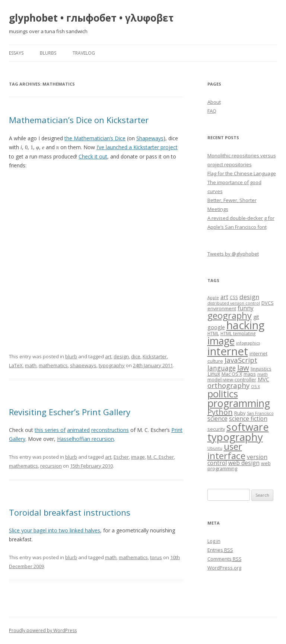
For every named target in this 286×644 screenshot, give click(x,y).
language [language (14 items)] (222, 368)
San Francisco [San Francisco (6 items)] (260, 413)
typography (112, 365)
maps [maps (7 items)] (250, 374)
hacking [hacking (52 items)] (245, 325)
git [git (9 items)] (256, 317)
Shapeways (150, 138)
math (31, 365)
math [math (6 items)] (263, 374)
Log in (214, 541)
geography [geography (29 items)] (230, 315)
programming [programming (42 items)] (239, 403)
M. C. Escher (161, 457)
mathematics (53, 365)
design (121, 356)
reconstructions (110, 430)
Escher (121, 457)
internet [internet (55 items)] (228, 351)
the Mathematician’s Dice (95, 138)
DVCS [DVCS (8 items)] (268, 303)
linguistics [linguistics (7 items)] (261, 369)
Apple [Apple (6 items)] (213, 298)
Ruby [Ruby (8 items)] (240, 413)
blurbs (48, 53)
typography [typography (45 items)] (235, 437)
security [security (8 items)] (216, 429)
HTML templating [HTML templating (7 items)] (238, 333)
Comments (225, 559)
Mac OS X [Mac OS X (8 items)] (232, 374)
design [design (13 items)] (249, 297)
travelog (84, 53)
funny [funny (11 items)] (246, 308)
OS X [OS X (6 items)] (255, 387)
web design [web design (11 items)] (244, 463)
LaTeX (16, 365)
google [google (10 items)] (216, 327)
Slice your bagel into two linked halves (55, 530)
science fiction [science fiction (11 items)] (248, 419)
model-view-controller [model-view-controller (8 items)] (232, 379)
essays (16, 53)
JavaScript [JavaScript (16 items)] (241, 360)
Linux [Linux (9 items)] (214, 374)
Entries (220, 550)
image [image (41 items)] (221, 341)
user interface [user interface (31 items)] (226, 451)
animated (78, 430)
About (214, 102)
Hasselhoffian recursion (85, 439)
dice (136, 356)
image (138, 457)
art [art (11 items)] (224, 297)
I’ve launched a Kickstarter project (137, 147)
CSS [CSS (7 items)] (234, 297)
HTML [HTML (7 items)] (213, 333)
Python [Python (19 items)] (220, 412)
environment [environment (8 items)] (222, 308)
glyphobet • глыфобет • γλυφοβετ (91, 18)
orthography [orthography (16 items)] (228, 385)
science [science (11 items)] (217, 419)
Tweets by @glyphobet (233, 254)
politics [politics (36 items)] (223, 394)
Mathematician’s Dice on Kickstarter (79, 120)
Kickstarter (155, 356)
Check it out (93, 156)
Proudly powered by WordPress (43, 630)
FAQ (212, 111)
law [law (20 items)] (243, 368)
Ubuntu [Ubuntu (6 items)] (215, 448)
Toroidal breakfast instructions (70, 512)
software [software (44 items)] (248, 427)
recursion (51, 466)
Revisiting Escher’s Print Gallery (70, 412)
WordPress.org (224, 568)
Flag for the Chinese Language (242, 173)
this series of (50, 430)
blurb (71, 356)
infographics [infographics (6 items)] (248, 343)
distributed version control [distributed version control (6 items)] (234, 303)
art (108, 356)
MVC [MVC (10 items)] (263, 379)
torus (156, 557)
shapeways (83, 365)
